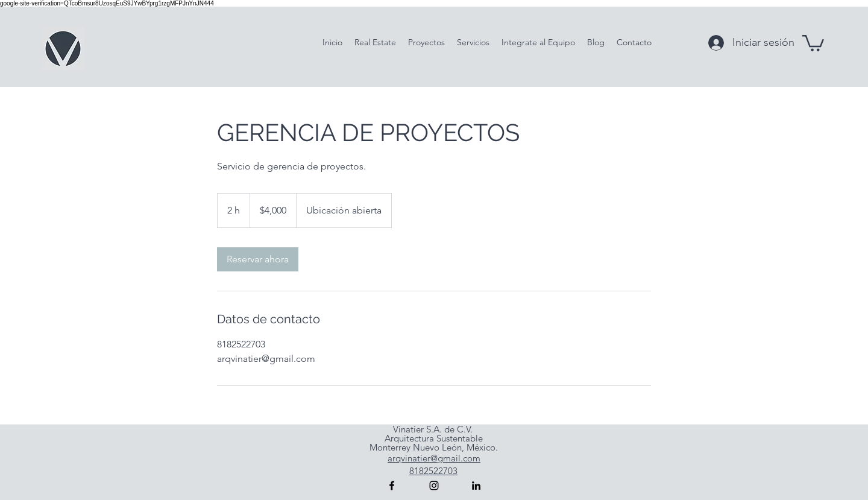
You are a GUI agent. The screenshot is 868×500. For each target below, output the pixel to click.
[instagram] (434, 486)
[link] (258, 259)
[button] (813, 42)
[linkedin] (476, 486)
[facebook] (392, 486)
